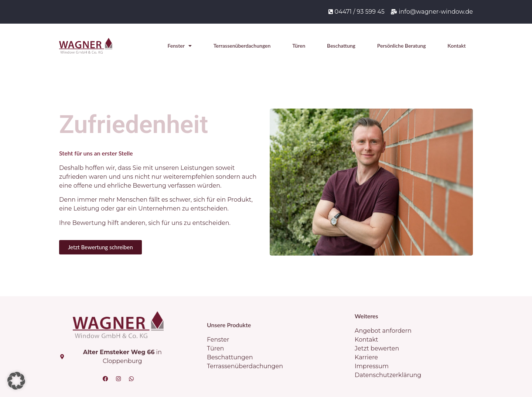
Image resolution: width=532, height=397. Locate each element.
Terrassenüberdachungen (242, 46)
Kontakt (456, 46)
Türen (299, 46)
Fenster (180, 46)
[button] (16, 381)
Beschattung (341, 46)
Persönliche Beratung (402, 46)
